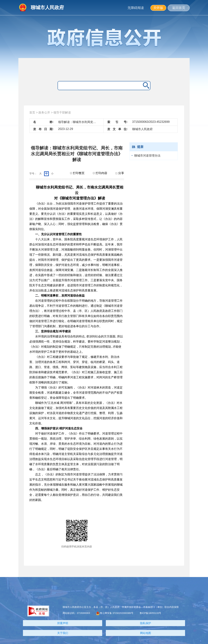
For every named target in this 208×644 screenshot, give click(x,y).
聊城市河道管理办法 (147, 156)
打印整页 (77, 173)
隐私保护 (146, 623)
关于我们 (63, 633)
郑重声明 (63, 623)
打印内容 (100, 173)
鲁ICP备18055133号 (151, 613)
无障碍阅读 (136, 8)
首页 (32, 113)
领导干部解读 (62, 113)
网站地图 (146, 633)
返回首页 (179, 8)
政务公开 (44, 113)
